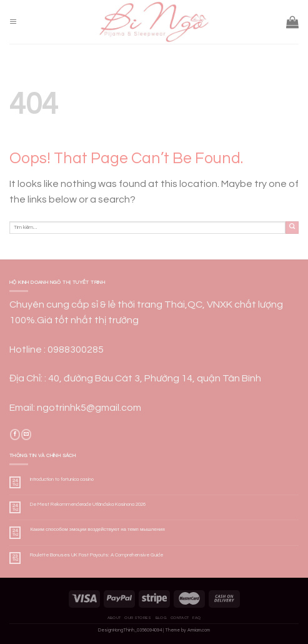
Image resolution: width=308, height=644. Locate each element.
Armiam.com (199, 630)
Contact (180, 618)
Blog (161, 618)
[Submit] (292, 228)
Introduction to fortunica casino (62, 479)
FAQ (196, 618)
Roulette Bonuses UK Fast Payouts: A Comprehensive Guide (97, 555)
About (114, 618)
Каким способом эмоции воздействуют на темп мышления (97, 529)
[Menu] (13, 22)
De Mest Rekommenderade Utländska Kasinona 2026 (88, 504)
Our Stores (138, 618)
